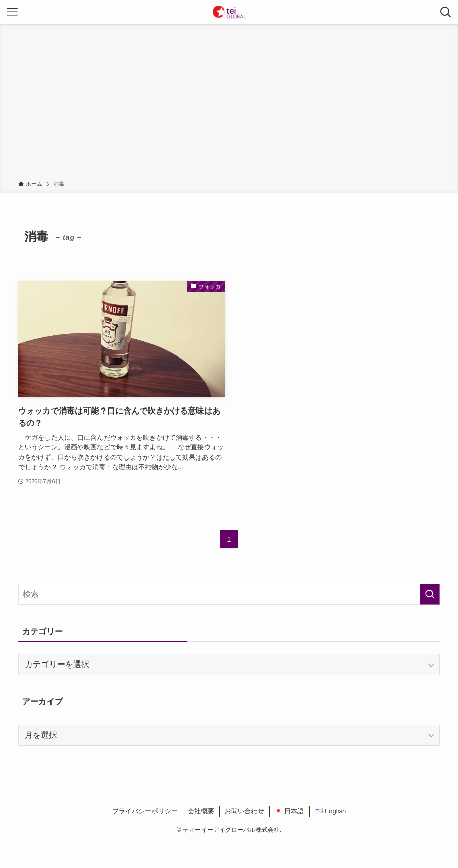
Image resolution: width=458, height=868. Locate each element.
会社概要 (201, 811)
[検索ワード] (229, 594)
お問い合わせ (244, 811)
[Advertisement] (229, 104)
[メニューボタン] (12, 12)
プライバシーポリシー (145, 811)
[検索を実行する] (430, 594)
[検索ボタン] (446, 12)
